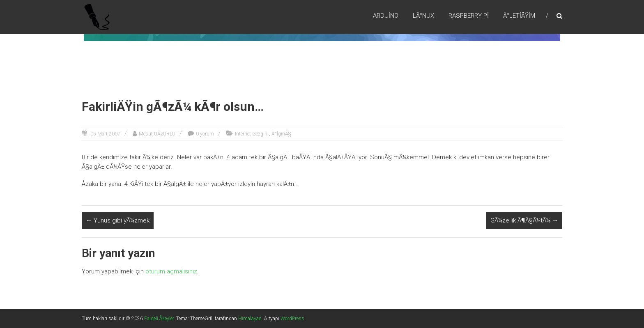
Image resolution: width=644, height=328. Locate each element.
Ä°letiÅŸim (519, 16)
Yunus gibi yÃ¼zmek (118, 220)
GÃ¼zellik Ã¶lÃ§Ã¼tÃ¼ (524, 220)
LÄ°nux (423, 16)
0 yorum (205, 134)
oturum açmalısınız (171, 271)
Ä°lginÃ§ (281, 134)
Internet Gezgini (252, 134)
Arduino (386, 16)
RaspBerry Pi (469, 16)
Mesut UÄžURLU (157, 134)
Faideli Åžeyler (159, 319)
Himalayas (250, 319)
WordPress (292, 319)
